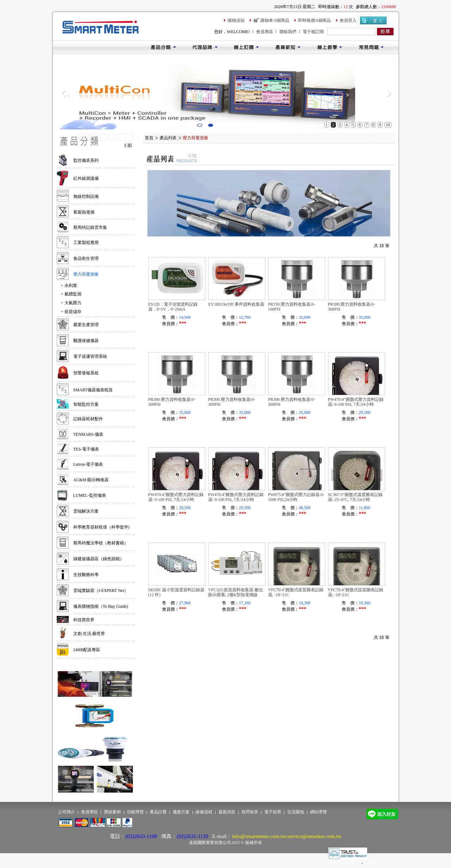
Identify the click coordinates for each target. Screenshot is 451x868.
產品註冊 (158, 812)
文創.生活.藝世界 (89, 634)
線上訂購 (246, 47)
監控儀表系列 (86, 160)
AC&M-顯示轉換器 (91, 480)
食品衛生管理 (86, 258)
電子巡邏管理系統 (90, 356)
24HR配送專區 (87, 650)
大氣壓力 (73, 303)
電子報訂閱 (313, 32)
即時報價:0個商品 (314, 20)
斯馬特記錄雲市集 (90, 227)
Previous (63, 93)
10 (388, 125)
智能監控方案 (86, 404)
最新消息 (227, 812)
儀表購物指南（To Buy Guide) (101, 606)
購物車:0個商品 (275, 20)
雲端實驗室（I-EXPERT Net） (101, 591)
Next (389, 93)
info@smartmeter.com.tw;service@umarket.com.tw (287, 836)
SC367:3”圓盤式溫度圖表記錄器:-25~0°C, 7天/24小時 (355, 497)
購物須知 (236, 20)
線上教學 (329, 47)
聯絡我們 (288, 32)
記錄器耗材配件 (88, 419)
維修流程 (204, 812)
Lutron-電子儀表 (88, 464)
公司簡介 (67, 812)
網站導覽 (319, 812)
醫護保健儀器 (86, 341)
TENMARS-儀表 (88, 434)
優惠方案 (181, 812)
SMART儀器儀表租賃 (93, 390)
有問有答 (250, 812)
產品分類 (163, 47)
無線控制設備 (86, 196)
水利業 (71, 286)
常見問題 (371, 47)
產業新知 (288, 47)
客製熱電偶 (84, 212)
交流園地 (296, 812)
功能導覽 (135, 812)
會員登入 (348, 20)
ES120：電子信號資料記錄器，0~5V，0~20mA (173, 307)
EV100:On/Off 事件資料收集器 (236, 304)
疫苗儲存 (73, 312)
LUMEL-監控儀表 (90, 495)
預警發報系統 (86, 373)
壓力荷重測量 (86, 274)
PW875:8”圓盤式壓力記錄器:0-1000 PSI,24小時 (296, 497)
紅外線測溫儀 (86, 178)
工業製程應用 (86, 243)
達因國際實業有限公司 (210, 843)
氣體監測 (73, 294)
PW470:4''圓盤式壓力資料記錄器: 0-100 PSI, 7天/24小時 (176, 497)
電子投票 (273, 812)
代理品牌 (205, 47)
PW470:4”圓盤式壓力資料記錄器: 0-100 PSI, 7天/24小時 (356, 402)
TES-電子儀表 (86, 449)
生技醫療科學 (86, 575)
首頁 (149, 138)
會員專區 (265, 32)
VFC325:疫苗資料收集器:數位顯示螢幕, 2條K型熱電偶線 (236, 592)
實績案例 (112, 812)
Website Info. (375, 863)
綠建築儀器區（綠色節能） (99, 559)
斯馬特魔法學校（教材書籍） (101, 543)
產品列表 (168, 138)
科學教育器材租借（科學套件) (101, 527)
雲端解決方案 (86, 511)
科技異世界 (84, 620)
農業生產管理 (86, 325)
